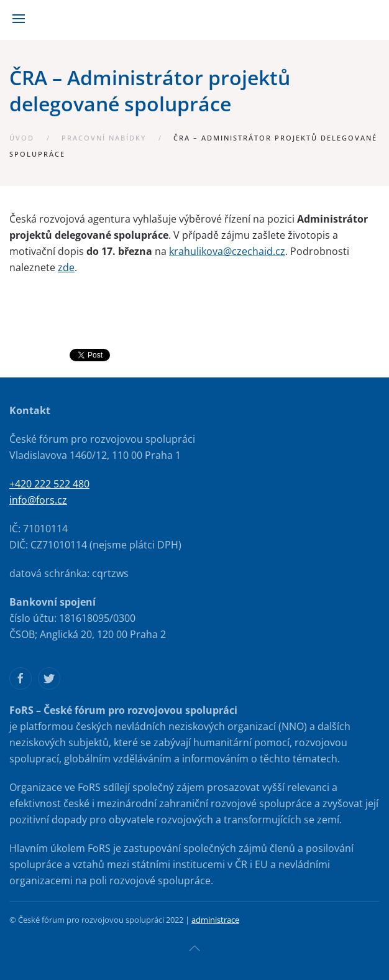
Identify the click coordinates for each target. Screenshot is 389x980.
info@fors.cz (38, 500)
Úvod (22, 138)
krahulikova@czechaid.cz (227, 251)
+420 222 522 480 (49, 484)
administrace (215, 920)
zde (66, 267)
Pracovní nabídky (104, 138)
